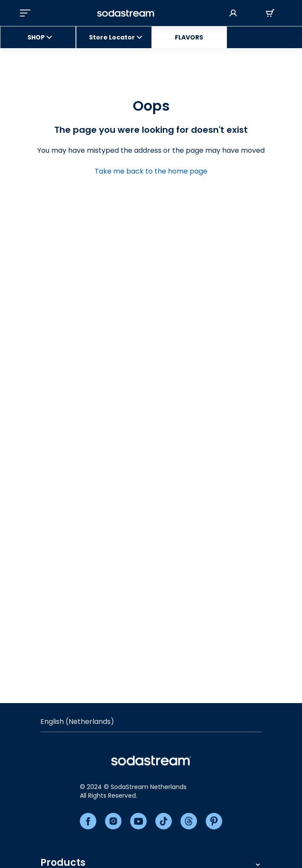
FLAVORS (189, 37)
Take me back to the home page (151, 171)
